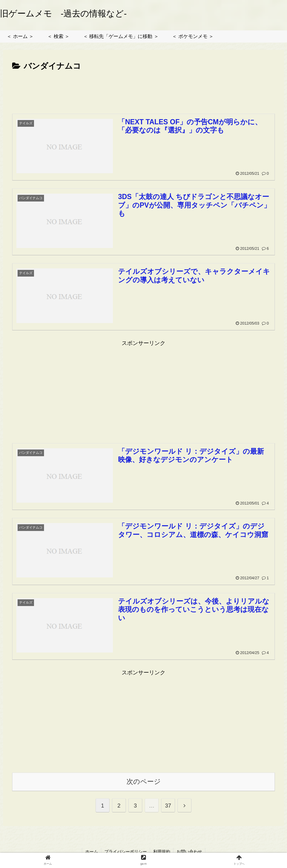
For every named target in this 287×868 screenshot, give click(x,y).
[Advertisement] (143, 90)
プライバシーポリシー (126, 852)
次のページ (144, 782)
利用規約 (162, 852)
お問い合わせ (189, 852)
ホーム (92, 852)
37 (168, 806)
